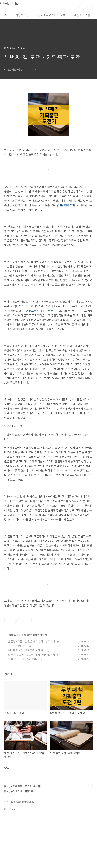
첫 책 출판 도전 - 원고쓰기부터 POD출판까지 (31, 704)
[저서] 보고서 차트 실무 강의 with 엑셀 (23, 836)
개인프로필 (22, 15)
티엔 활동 (14, 684)
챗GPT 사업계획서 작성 (51, 15)
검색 (82, 7)
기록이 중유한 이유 (18, 695)
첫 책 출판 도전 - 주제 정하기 (23, 708)
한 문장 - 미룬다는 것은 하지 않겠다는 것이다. (32, 691)
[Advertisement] (48, 636)
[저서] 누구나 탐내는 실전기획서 (20, 840)
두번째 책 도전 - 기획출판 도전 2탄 (26, 699)
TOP (90, 836)
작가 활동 (26, 684)
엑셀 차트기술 (82, 15)
